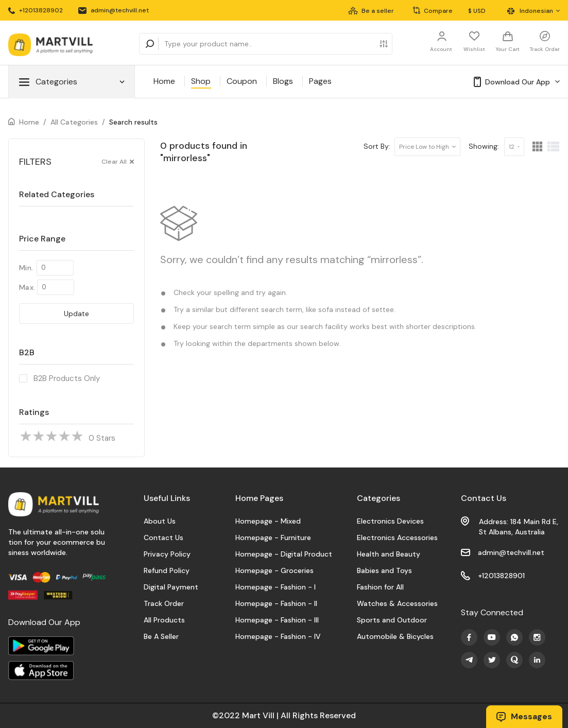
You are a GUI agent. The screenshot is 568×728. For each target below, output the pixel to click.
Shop (201, 81)
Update (76, 314)
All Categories (74, 122)
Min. (26, 268)
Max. (27, 287)
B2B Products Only (67, 378)
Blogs (283, 81)
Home (164, 81)
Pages (320, 81)
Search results (133, 122)
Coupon (242, 81)
